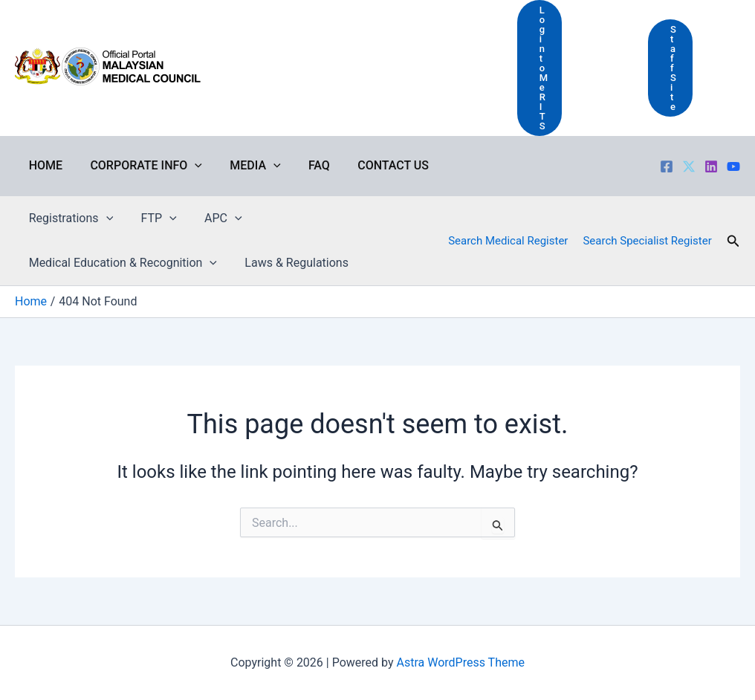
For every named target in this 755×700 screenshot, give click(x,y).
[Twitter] (689, 166)
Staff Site (673, 68)
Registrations (69, 218)
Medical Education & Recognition (121, 263)
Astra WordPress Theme (461, 662)
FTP (152, 218)
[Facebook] (667, 166)
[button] (733, 241)
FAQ (305, 165)
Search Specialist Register (647, 241)
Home (43, 165)
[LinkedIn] (711, 166)
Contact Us (375, 165)
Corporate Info (140, 166)
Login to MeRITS (544, 68)
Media (245, 166)
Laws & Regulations (291, 263)
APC (214, 218)
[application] (189, 166)
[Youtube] (733, 166)
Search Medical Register (508, 241)
